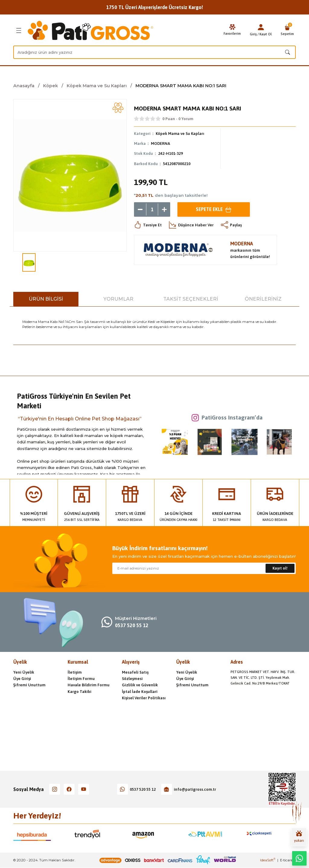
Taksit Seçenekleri (191, 299)
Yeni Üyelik (24, 672)
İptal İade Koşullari (140, 692)
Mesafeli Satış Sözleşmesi (135, 675)
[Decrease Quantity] (140, 209)
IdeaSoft (268, 860)
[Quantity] (152, 209)
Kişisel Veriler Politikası (144, 698)
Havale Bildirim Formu (89, 685)
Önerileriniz (263, 299)
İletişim (75, 672)
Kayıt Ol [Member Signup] (266, 34)
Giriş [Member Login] (253, 34)
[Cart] (287, 30)
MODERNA (161, 144)
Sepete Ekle (214, 209)
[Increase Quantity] (164, 209)
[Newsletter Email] (204, 568)
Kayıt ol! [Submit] (280, 568)
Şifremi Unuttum (29, 685)
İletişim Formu (81, 679)
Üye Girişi (22, 679)
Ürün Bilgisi (46, 299)
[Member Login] (261, 27)
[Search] (154, 52)
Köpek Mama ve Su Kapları (180, 134)
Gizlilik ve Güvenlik (140, 685)
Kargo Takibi (80, 692)
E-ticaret (287, 860)
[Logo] (91, 30)
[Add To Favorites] (118, 108)
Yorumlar (118, 299)
